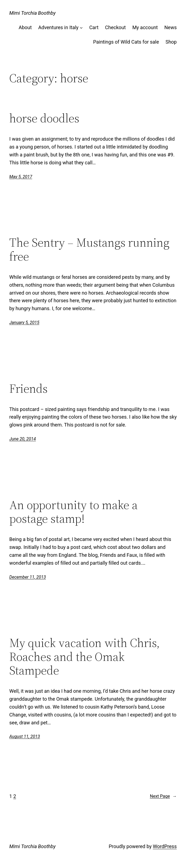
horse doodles (44, 118)
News (171, 27)
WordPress (165, 846)
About (25, 27)
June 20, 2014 (23, 439)
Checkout (116, 27)
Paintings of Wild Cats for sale (126, 42)
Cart (94, 27)
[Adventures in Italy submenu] (81, 28)
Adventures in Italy (58, 27)
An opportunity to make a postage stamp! (73, 512)
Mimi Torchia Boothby (32, 13)
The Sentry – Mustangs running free (89, 249)
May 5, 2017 (21, 177)
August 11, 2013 (25, 737)
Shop (171, 42)
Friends (28, 389)
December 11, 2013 (28, 577)
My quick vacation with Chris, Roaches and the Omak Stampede (85, 657)
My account (145, 27)
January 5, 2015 (24, 323)
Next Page (163, 796)
